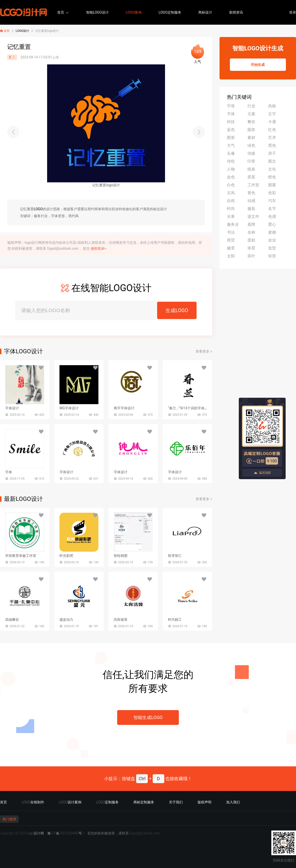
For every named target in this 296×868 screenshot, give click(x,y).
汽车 (272, 201)
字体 (9, 472)
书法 (231, 232)
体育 (251, 248)
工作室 (253, 185)
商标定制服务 (144, 802)
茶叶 (251, 256)
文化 (272, 169)
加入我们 (233, 802)
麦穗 (272, 232)
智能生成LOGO (148, 717)
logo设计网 (36, 833)
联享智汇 (175, 556)
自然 (231, 201)
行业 (251, 106)
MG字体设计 (69, 408)
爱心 (272, 224)
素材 (251, 138)
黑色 (272, 145)
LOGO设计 (23, 31)
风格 (272, 106)
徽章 (231, 248)
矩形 (272, 256)
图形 (231, 138)
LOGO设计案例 (70, 802)
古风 (231, 193)
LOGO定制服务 (170, 12)
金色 (231, 177)
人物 (231, 169)
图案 (272, 185)
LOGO (38, 209)
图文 (272, 161)
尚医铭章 (121, 620)
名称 (251, 232)
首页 (61, 12)
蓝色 (231, 130)
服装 (251, 209)
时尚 (231, 209)
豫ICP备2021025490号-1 (66, 833)
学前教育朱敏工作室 (21, 556)
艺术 (272, 138)
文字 (272, 114)
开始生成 (258, 65)
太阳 (231, 256)
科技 (231, 122)
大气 (231, 145)
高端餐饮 (12, 620)
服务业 (233, 224)
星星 (251, 177)
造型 (272, 248)
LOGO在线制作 (33, 802)
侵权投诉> (98, 248)
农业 (272, 240)
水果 (231, 217)
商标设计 (205, 12)
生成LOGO (177, 310)
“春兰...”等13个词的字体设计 (190, 408)
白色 (231, 185)
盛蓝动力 (66, 620)
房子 (272, 153)
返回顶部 (262, 473)
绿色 (251, 145)
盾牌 (251, 224)
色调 (272, 217)
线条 (251, 169)
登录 (293, 12)
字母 (231, 106)
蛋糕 (251, 240)
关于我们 (176, 802)
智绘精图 (121, 556)
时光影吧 (66, 556)
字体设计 (12, 408)
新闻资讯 (236, 12)
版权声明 (204, 802)
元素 (251, 114)
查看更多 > (204, 351)
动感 (251, 201)
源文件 (253, 217)
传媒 (251, 153)
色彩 (272, 193)
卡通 (272, 122)
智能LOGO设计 (97, 12)
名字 (272, 209)
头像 (231, 153)
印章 (251, 161)
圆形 (251, 130)
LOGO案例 (134, 12)
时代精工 (175, 620)
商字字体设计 (124, 408)
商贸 (231, 240)
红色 (272, 130)
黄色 (251, 193)
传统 (231, 161)
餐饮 (251, 122)
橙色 (272, 177)
